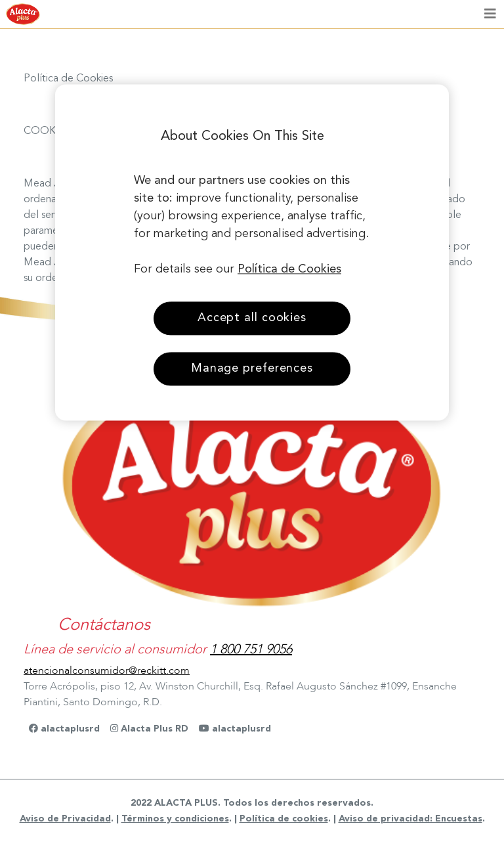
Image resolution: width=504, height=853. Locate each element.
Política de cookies (284, 819)
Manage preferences (252, 368)
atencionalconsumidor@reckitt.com (107, 670)
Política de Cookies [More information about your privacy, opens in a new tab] (289, 269)
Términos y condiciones (175, 819)
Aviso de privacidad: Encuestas (410, 819)
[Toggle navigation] (490, 14)
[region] (252, 252)
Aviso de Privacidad (65, 819)
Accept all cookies (252, 318)
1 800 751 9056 (251, 649)
